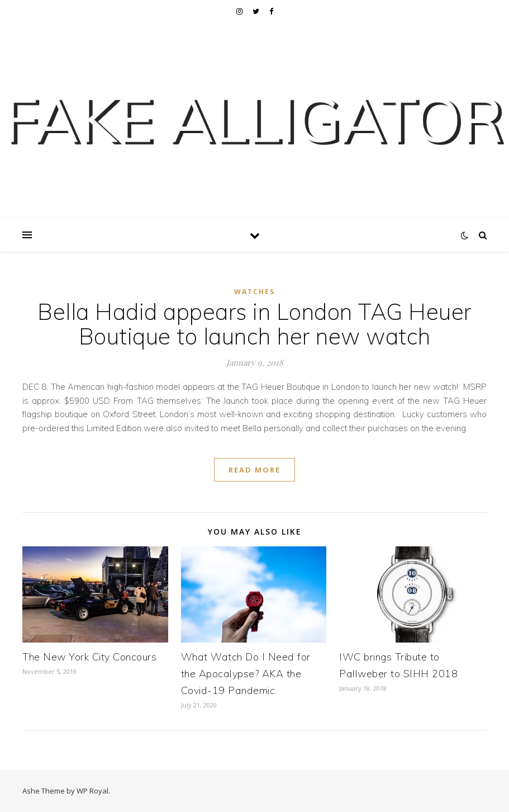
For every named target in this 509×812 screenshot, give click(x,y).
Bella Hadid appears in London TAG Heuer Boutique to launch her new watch (254, 324)
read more (254, 470)
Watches (254, 292)
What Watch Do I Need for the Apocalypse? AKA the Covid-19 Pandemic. (246, 674)
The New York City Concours (89, 657)
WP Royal (92, 791)
